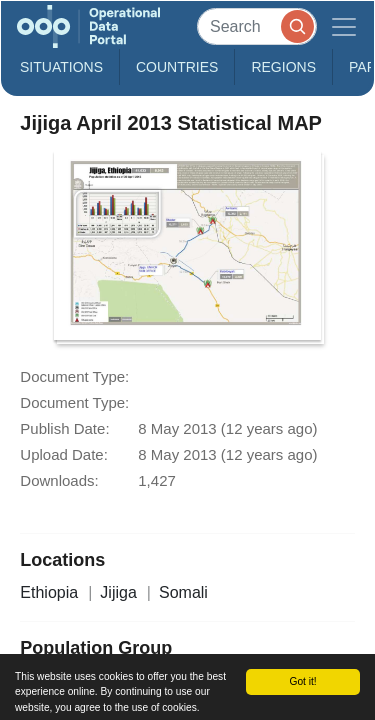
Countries (177, 67)
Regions (283, 67)
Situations (61, 67)
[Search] (257, 26)
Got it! (302, 681)
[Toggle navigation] (344, 26)
